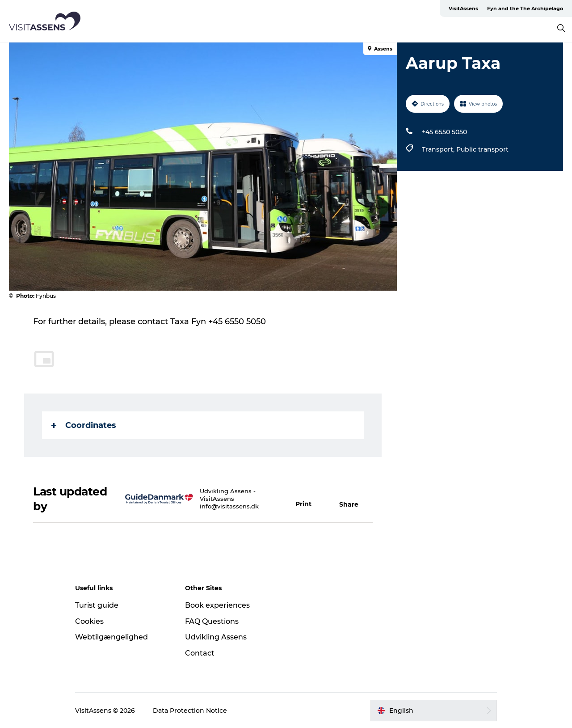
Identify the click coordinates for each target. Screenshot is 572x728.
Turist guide (97, 605)
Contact (200, 653)
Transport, (439, 149)
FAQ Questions (212, 621)
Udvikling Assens (216, 637)
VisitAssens (463, 8)
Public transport (482, 149)
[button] (309, 499)
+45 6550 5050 (444, 132)
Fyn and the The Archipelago (525, 8)
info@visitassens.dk (229, 506)
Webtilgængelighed (111, 637)
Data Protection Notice (190, 711)
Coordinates (84, 425)
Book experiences (217, 605)
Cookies (89, 621)
